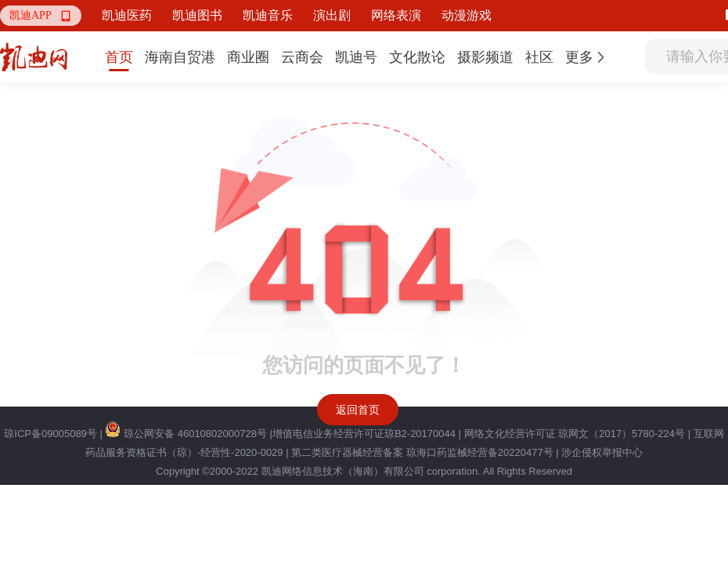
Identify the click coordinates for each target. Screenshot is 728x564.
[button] (41, 16)
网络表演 (396, 15)
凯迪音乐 (268, 15)
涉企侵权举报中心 (602, 452)
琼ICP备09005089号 (50, 434)
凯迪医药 (127, 15)
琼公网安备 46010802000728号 (186, 434)
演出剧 (332, 15)
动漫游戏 (467, 15)
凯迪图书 (197, 15)
